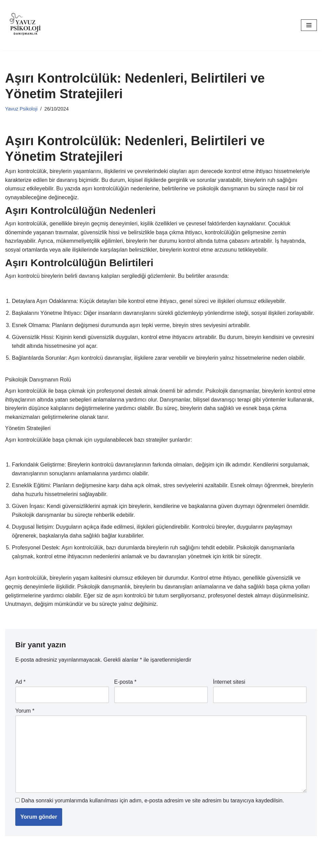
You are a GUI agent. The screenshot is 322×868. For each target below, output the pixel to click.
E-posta (125, 683)
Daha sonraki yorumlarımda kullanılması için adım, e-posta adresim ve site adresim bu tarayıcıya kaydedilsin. (153, 802)
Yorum (25, 712)
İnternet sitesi (229, 683)
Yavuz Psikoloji (21, 109)
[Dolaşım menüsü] (309, 25)
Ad (20, 683)
